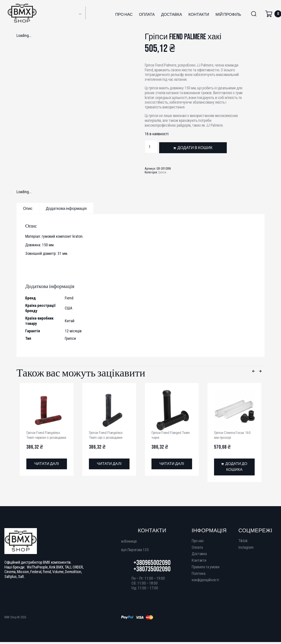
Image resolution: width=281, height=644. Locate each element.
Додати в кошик (195, 148)
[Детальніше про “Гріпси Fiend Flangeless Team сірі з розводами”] (109, 464)
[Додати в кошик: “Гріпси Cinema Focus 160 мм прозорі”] (234, 467)
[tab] (28, 208)
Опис (28, 209)
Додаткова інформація (66, 209)
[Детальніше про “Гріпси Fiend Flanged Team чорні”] (172, 464)
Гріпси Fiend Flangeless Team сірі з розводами (107, 435)
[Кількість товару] (151, 147)
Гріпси (162, 172)
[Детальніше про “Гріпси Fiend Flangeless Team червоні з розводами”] (47, 469)
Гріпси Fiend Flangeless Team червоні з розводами (44, 437)
